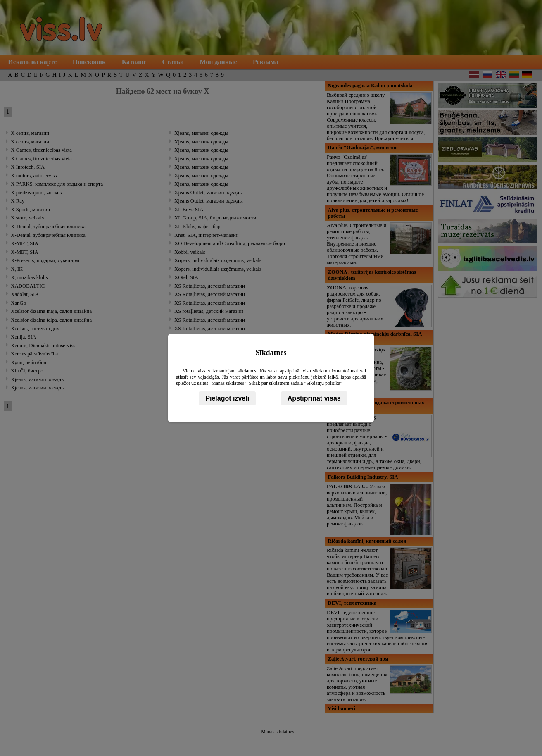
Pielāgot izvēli (227, 398)
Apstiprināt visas (314, 398)
